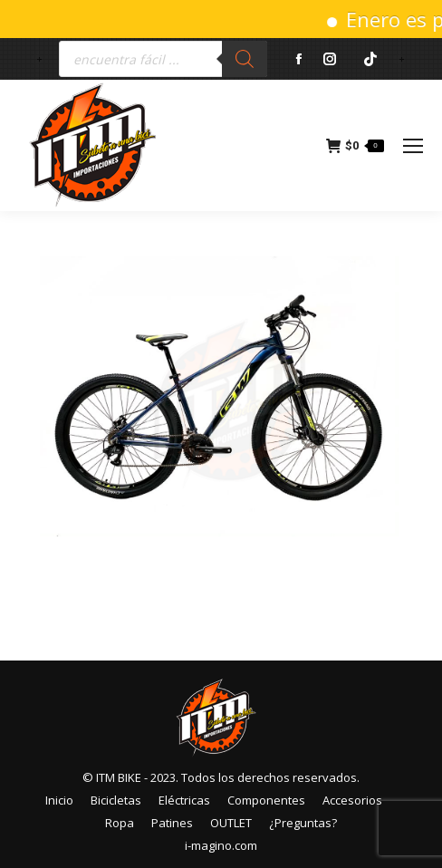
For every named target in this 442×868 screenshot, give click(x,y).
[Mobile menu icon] (413, 146)
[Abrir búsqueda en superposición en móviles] (163, 59)
